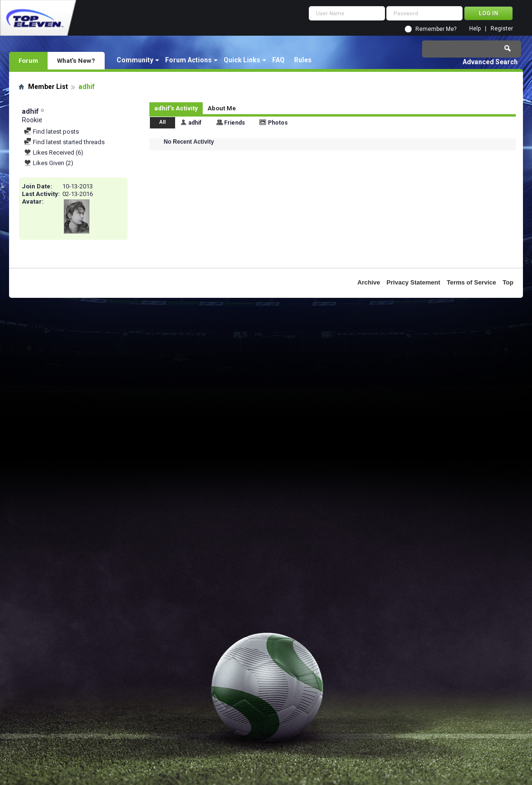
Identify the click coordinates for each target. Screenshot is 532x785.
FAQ (278, 60)
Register (502, 29)
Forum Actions (188, 60)
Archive (369, 282)
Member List (48, 87)
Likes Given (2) (49, 163)
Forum (28, 60)
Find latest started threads (64, 142)
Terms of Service (472, 282)
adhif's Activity (176, 108)
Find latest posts (51, 132)
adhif (195, 123)
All (163, 122)
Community (135, 60)
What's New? (76, 60)
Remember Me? (436, 29)
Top (508, 282)
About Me (222, 108)
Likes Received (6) (54, 152)
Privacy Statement (413, 282)
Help (475, 29)
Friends (235, 123)
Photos (278, 123)
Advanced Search (490, 62)
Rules (303, 60)
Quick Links (242, 60)
